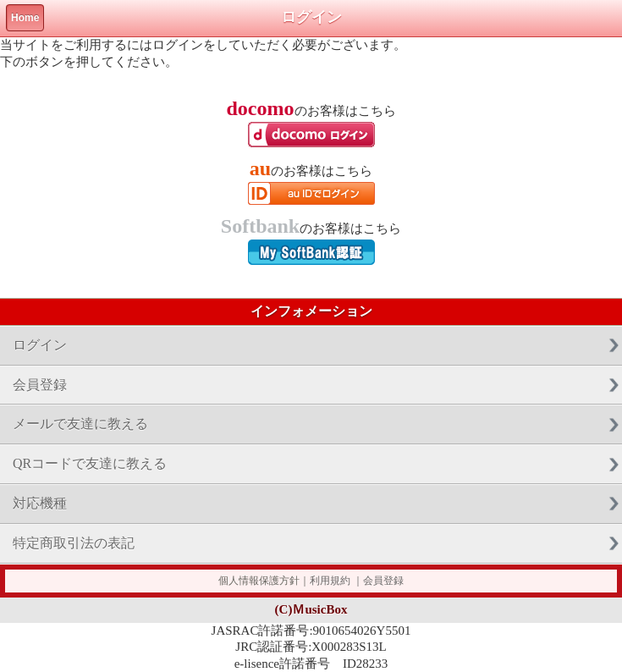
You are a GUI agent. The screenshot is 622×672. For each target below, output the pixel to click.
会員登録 (40, 385)
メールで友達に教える (80, 424)
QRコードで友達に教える (90, 463)
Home (25, 18)
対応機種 (40, 503)
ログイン (40, 345)
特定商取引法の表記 (74, 543)
